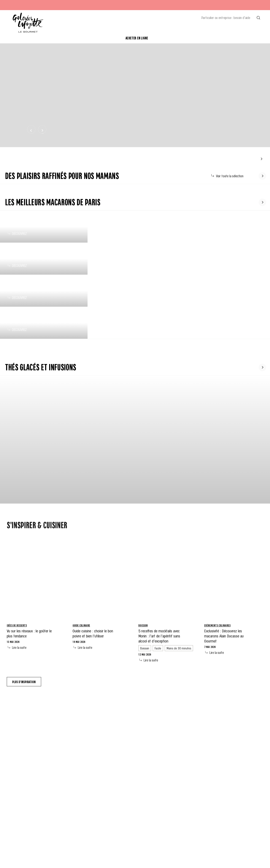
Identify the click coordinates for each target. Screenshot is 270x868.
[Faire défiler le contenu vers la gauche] (261, 159)
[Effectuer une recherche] (258, 17)
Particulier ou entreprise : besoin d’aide (226, 17)
